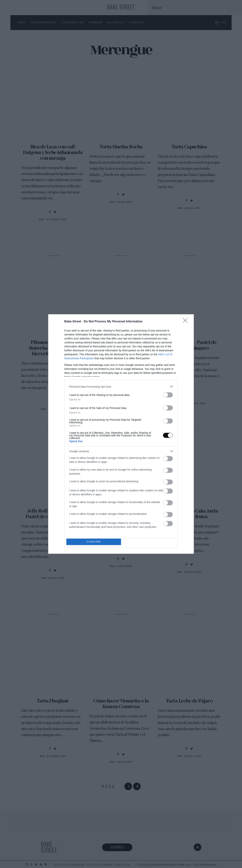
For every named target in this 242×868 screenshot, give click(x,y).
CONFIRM (94, 542)
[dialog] (121, 434)
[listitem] (121, 387)
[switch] (168, 395)
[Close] (186, 322)
